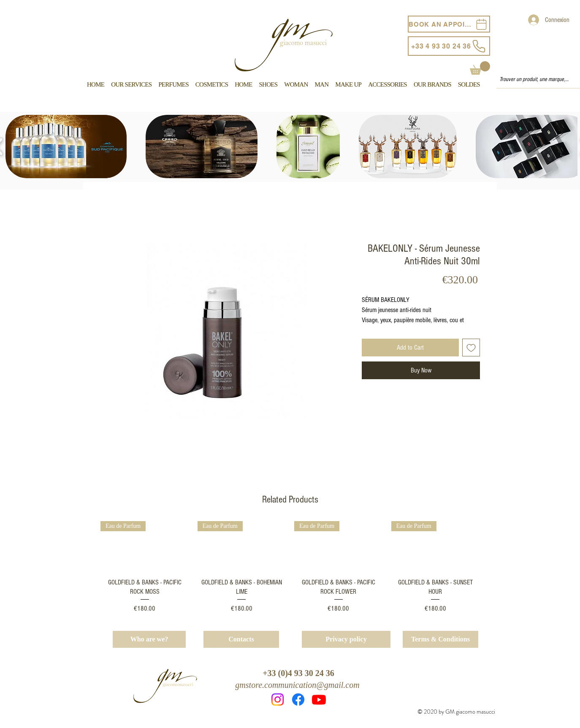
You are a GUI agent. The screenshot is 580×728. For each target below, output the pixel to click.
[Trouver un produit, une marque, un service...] (534, 80)
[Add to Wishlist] (471, 348)
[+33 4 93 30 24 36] (449, 46)
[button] (480, 68)
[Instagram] (278, 699)
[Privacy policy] (346, 639)
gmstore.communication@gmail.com (297, 685)
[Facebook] (298, 699)
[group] (290, 567)
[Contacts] (241, 639)
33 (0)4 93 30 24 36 (301, 673)
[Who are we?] (149, 639)
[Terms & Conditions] (440, 639)
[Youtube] (319, 699)
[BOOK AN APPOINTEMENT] (449, 24)
